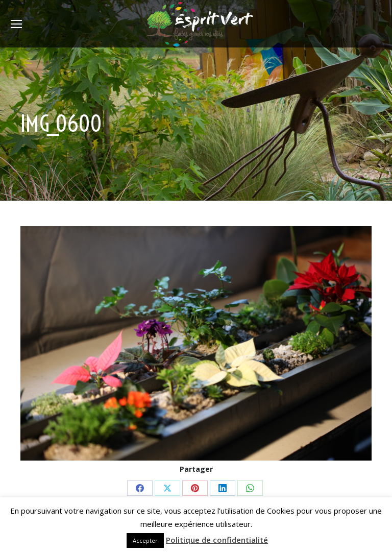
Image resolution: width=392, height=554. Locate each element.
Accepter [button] (145, 540)
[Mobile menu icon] (16, 24)
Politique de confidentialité (217, 540)
